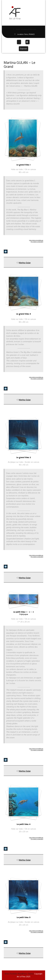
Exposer (24, 48)
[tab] (19, 42)
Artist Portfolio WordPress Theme (19, 974)
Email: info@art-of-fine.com (20, 29)
